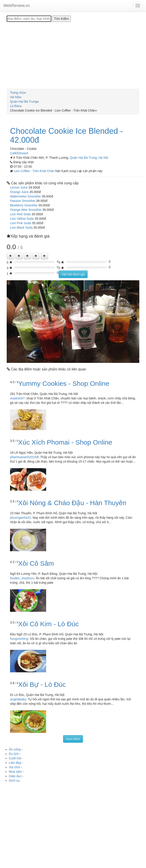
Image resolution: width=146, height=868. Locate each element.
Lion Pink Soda (21, 223)
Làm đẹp (15, 763)
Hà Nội (103, 158)
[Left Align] (10, 256)
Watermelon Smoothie (25, 196)
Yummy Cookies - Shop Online (64, 383)
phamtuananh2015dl (24, 457)
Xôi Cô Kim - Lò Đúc (49, 624)
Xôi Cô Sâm (36, 563)
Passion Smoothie (23, 201)
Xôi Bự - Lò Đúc (42, 684)
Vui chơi (15, 767)
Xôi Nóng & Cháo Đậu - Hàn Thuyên (72, 503)
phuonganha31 (20, 518)
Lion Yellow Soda (22, 219)
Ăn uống (15, 749)
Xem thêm (73, 739)
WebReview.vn (17, 6)
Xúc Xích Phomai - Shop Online (65, 442)
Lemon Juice (19, 187)
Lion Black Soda (21, 228)
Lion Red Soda (20, 214)
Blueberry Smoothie (24, 205)
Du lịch (14, 754)
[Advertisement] (73, 55)
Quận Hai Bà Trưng (83, 158)
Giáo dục (15, 776)
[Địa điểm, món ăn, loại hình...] (29, 19)
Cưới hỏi (15, 758)
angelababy (18, 699)
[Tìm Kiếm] (61, 19)
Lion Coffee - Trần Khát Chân (35, 171)
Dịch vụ (14, 781)
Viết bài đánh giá (73, 274)
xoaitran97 (17, 398)
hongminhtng (19, 639)
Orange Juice (19, 192)
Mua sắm (15, 772)
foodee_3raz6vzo (22, 578)
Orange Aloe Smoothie (26, 210)
